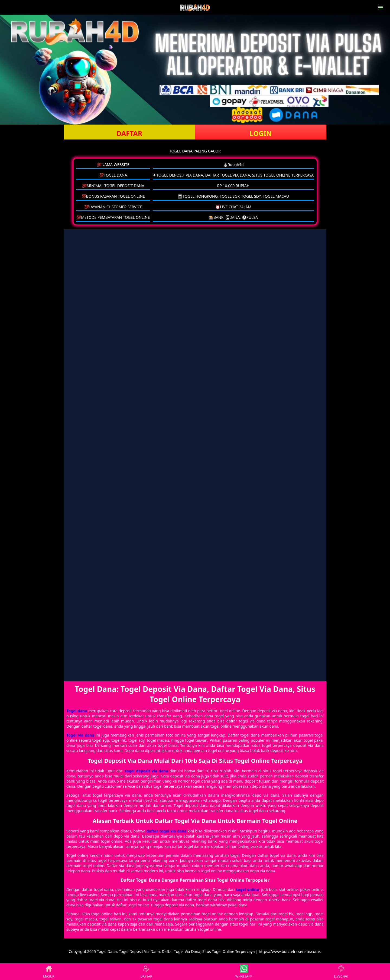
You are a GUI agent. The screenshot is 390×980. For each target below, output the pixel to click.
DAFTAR (129, 133)
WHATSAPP (244, 972)
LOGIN (261, 133)
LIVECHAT (341, 972)
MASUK (49, 972)
